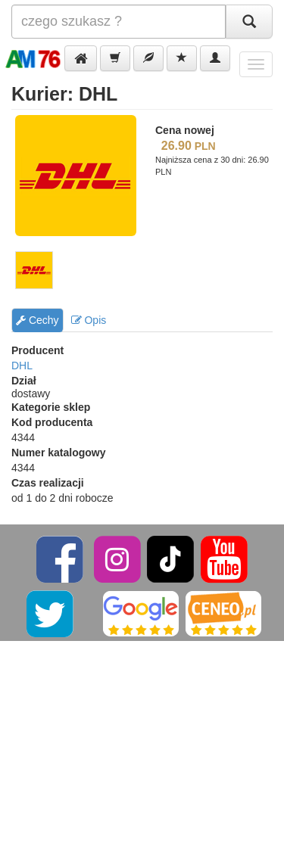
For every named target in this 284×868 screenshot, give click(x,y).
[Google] (141, 613)
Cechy (37, 320)
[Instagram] (119, 558)
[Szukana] (119, 22)
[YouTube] (224, 558)
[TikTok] (170, 558)
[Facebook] (61, 558)
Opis (89, 320)
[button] (81, 58)
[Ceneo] (223, 613)
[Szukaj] (249, 22)
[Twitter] (51, 613)
